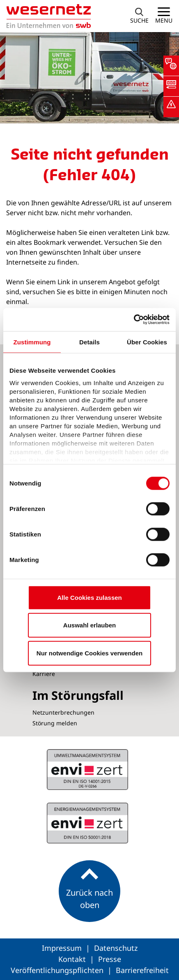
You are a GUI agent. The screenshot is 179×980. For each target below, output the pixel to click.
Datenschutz (116, 948)
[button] (171, 66)
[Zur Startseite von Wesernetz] (45, 16)
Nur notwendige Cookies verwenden (89, 653)
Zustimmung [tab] (32, 342)
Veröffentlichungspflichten (58, 970)
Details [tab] (89, 342)
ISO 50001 (87, 769)
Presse (110, 959)
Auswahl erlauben (89, 625)
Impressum (63, 948)
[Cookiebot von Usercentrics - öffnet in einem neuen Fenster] (134, 320)
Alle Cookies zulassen (89, 597)
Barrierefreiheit (142, 970)
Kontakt (73, 959)
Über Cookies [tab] (147, 342)
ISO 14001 (87, 823)
